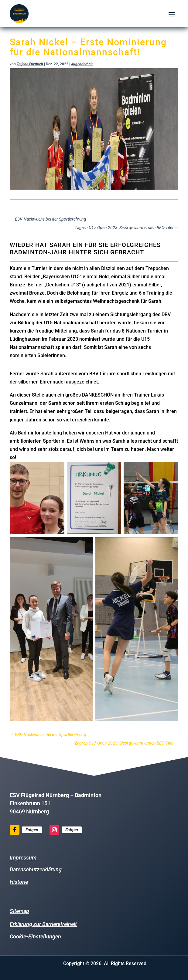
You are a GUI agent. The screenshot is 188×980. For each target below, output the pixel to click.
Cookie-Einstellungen (35, 936)
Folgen (32, 830)
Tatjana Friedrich (30, 64)
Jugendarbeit (82, 64)
